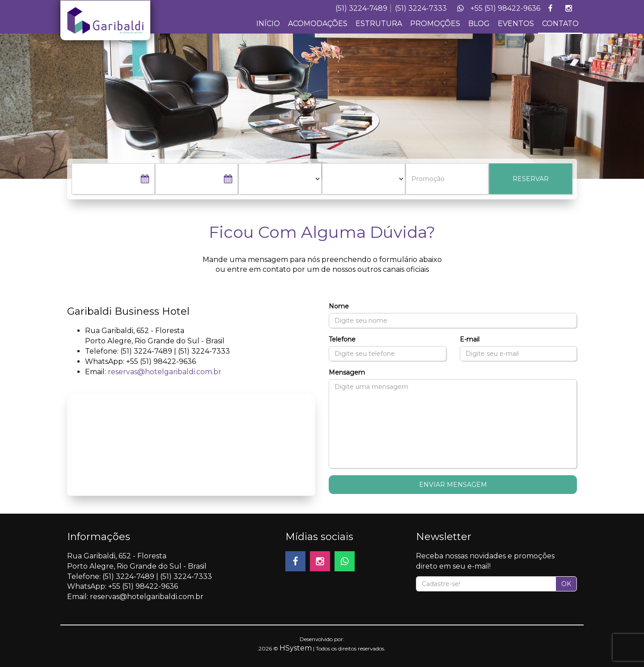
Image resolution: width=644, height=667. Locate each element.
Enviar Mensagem (453, 485)
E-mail (470, 339)
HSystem (296, 648)
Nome (339, 306)
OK (566, 584)
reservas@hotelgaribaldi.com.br (165, 372)
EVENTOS (516, 23)
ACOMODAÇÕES (318, 23)
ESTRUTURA (379, 23)
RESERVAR (531, 179)
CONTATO (560, 23)
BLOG (479, 23)
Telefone (342, 339)
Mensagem (347, 372)
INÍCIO (268, 23)
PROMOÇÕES (435, 23)
